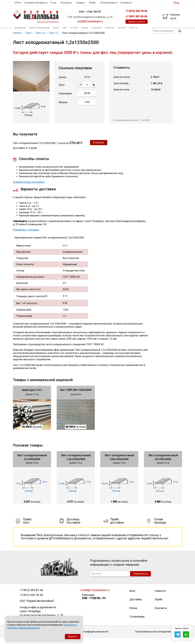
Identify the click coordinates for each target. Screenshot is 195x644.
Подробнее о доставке (26, 236)
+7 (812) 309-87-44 (31, 596)
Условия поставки (35, 3)
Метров (63, 108)
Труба (56, 31)
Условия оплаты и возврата (29, 188)
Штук (62, 91)
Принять (73, 636)
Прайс (92, 3)
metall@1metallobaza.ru (90, 21)
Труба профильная (39, 31)
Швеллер (97, 31)
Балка (85, 31)
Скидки (80, 3)
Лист (65, 31)
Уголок (74, 31)
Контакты (66, 3)
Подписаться (140, 580)
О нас (53, 3)
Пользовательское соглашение (153, 638)
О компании (137, 622)
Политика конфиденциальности (90, 638)
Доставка (136, 605)
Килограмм (65, 99)
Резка (133, 614)
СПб (17, 3)
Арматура (20, 31)
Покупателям (108, 3)
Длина (62, 83)
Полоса (122, 31)
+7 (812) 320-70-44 (31, 601)
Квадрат (110, 31)
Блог (133, 597)
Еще (133, 31)
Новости (160, 597)
